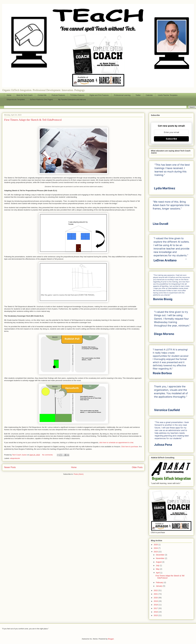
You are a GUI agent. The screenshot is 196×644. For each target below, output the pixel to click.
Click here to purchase (130, 447)
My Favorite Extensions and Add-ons (72, 99)
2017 (156, 608)
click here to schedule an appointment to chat (116, 443)
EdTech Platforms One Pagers (41, 99)
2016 (156, 612)
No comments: (48, 455)
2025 (156, 545)
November (160, 558)
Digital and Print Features (99, 95)
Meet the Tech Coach (24, 95)
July (158, 565)
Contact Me (42, 95)
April (158, 573)
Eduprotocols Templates (16, 99)
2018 (156, 605)
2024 (156, 548)
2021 (156, 594)
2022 (156, 590)
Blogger (111, 639)
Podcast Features (58, 95)
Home (9, 95)
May (158, 569)
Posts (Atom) (79, 474)
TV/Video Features (77, 95)
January (159, 586)
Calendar (149, 95)
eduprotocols (15, 458)
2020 (156, 598)
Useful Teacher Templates (168, 95)
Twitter (138, 95)
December (160, 555)
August (159, 562)
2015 (156, 615)
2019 (156, 601)
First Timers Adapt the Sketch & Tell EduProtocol (33, 120)
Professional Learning (122, 95)
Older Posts (137, 467)
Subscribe (171, 139)
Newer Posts (10, 467)
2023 (156, 552)
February (160, 582)
